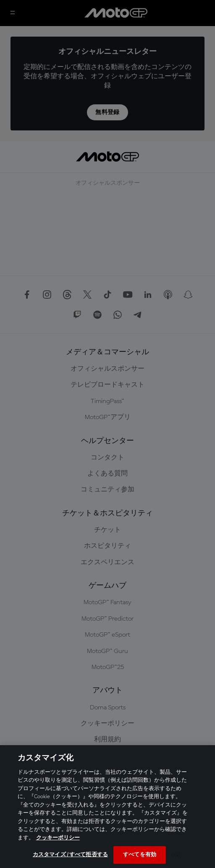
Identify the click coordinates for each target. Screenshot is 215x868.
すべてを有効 (140, 855)
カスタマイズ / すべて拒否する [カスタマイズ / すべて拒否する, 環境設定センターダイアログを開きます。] (70, 855)
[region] (107, 807)
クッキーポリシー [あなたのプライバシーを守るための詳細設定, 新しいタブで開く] (58, 838)
